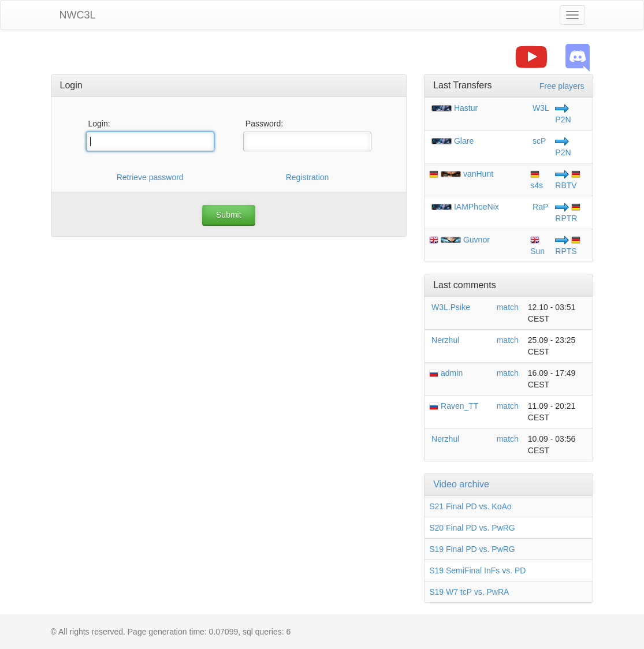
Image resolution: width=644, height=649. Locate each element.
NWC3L (78, 15)
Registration (308, 177)
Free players (562, 86)
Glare (464, 141)
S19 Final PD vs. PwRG (472, 549)
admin (446, 373)
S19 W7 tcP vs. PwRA (469, 592)
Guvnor (477, 240)
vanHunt (478, 174)
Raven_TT (454, 406)
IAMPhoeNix (477, 207)
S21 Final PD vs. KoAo (470, 506)
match (508, 307)
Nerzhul (444, 340)
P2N (563, 120)
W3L (540, 108)
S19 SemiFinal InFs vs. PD (477, 570)
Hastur (466, 108)
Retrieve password (150, 177)
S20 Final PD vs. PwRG (472, 528)
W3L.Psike (450, 307)
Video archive (461, 484)
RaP (539, 207)
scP (538, 141)
